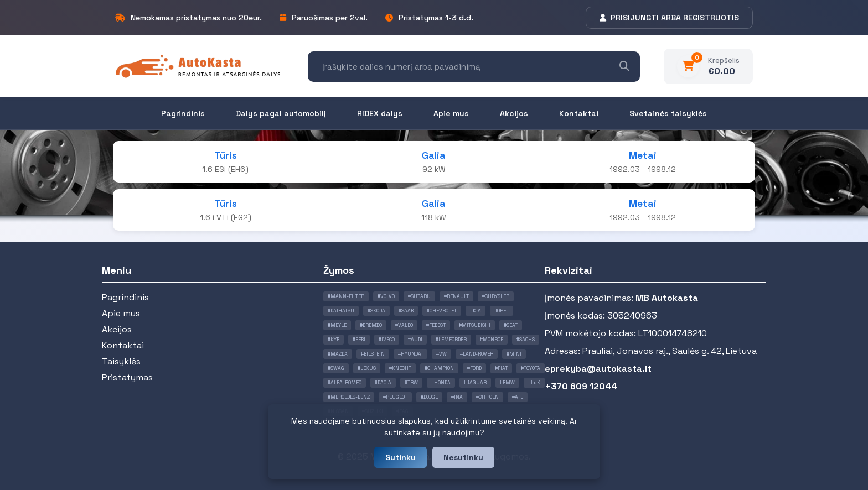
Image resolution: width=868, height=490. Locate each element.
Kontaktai (579, 113)
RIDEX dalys (380, 113)
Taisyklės (121, 361)
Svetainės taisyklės (668, 113)
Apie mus (451, 113)
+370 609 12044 (581, 386)
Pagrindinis (183, 113)
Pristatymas (127, 377)
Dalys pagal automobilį (281, 113)
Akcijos (514, 113)
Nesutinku (463, 457)
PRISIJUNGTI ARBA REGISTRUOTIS (669, 18)
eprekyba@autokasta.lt (598, 369)
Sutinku (401, 457)
